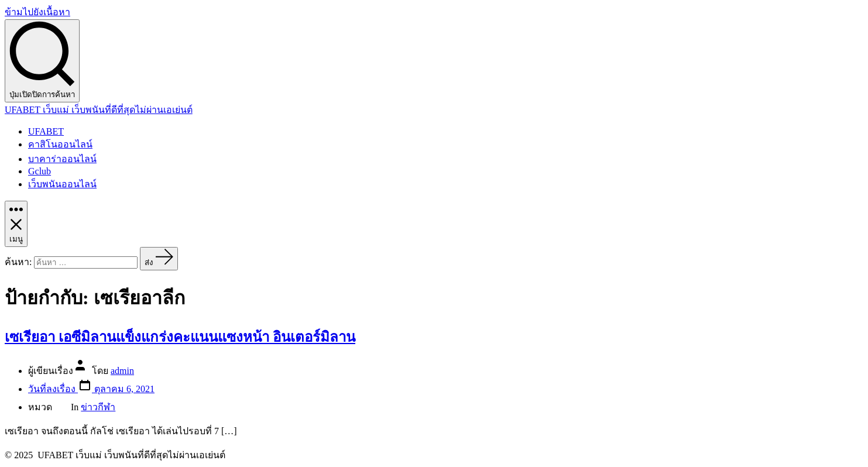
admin (122, 371)
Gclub (40, 171)
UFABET (46, 131)
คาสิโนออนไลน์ (60, 144)
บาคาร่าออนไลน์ (62, 159)
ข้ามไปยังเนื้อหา (37, 12)
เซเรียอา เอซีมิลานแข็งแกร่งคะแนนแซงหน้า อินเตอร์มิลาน (180, 337)
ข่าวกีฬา (98, 407)
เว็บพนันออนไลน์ (62, 184)
